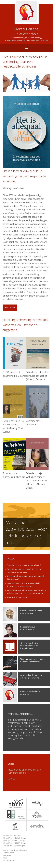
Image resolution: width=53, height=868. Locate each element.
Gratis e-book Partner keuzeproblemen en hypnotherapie (21, 647)
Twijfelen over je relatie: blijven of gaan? (24, 565)
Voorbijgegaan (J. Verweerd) (38, 406)
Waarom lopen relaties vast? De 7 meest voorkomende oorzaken (24, 570)
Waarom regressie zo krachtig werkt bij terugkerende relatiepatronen (24, 585)
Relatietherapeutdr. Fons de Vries (19, 630)
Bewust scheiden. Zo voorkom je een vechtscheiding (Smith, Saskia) (14, 409)
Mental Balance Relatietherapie (15, 838)
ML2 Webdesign (9, 860)
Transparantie (9, 853)
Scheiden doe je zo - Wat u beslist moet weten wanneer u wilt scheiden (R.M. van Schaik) (38, 464)
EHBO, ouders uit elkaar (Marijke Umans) (14, 357)
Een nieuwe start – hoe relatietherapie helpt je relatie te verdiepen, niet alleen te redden (27, 592)
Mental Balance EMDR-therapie (15, 843)
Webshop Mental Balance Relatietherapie (22, 614)
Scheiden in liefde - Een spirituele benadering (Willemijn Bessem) (38, 359)
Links (5, 858)
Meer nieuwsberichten (17, 597)
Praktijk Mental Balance (12, 836)
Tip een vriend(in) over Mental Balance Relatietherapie (24, 663)
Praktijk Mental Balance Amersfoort (21, 695)
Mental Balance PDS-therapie (14, 841)
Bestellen (10, 308)
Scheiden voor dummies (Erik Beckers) (14, 458)
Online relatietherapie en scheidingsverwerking (22, 679)
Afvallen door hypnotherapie (14, 846)
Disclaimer (7, 855)
